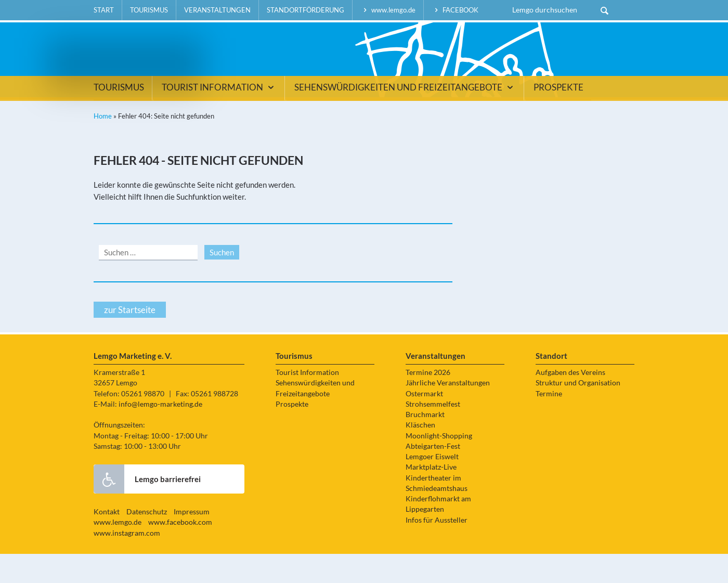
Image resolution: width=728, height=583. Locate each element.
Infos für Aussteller (437, 549)
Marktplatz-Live (431, 497)
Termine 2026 (428, 401)
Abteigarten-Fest (433, 475)
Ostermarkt (424, 423)
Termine (549, 423)
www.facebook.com (180, 552)
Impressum (192, 541)
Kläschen (420, 455)
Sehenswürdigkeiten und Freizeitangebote (405, 116)
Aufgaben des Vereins (570, 401)
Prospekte (558, 116)
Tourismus (149, 10)
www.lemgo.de (388, 10)
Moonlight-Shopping (439, 465)
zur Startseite (130, 339)
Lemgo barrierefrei (147, 508)
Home (103, 145)
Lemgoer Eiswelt (432, 486)
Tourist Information (219, 116)
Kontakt (107, 541)
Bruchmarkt (425, 444)
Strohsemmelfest (433, 433)
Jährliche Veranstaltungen (448, 412)
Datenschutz (147, 541)
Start (104, 10)
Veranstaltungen (217, 10)
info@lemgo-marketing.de (160, 433)
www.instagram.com (127, 562)
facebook (455, 10)
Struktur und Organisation (578, 412)
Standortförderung (305, 10)
